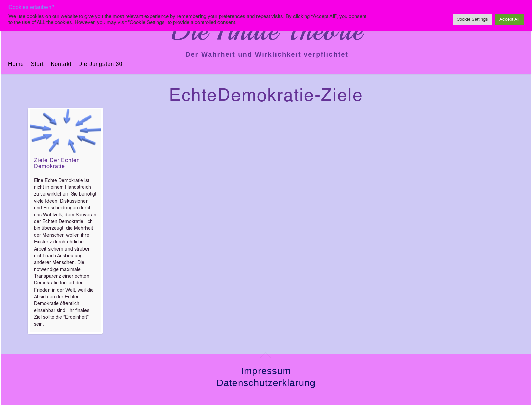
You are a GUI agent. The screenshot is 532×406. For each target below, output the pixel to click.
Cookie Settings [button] (472, 20)
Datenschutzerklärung (266, 383)
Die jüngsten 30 (101, 64)
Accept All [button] (509, 20)
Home (16, 64)
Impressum (266, 371)
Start (37, 64)
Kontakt (61, 64)
